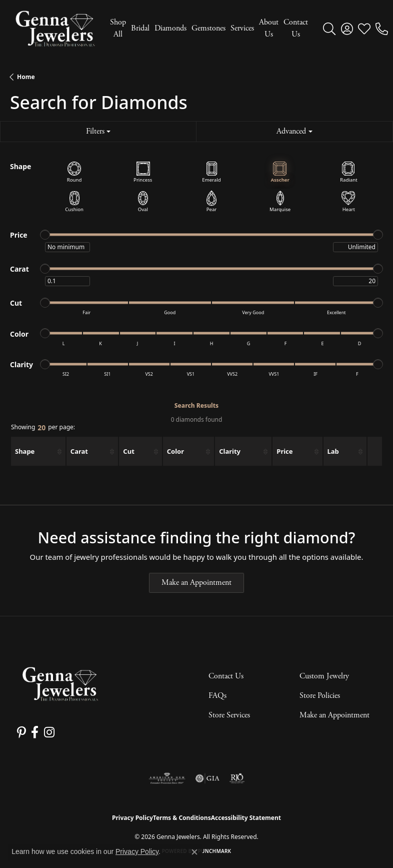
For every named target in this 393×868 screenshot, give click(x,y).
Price (284, 451)
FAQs (217, 696)
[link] (382, 29)
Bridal (140, 28)
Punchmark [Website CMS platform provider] (215, 851)
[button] (329, 29)
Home (26, 77)
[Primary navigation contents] (206, 29)
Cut (128, 451)
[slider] (45, 235)
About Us (269, 28)
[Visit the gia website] (207, 778)
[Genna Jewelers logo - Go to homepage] (55, 29)
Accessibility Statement (246, 818)
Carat (79, 451)
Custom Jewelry (324, 676)
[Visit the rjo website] (237, 778)
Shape (25, 451)
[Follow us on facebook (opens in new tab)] (35, 732)
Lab (333, 451)
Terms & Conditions (182, 818)
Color (175, 451)
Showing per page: (43, 428)
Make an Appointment (196, 583)
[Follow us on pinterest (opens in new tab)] (21, 732)
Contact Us (296, 28)
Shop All (118, 28)
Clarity (230, 451)
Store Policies (320, 696)
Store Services (229, 715)
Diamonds (170, 28)
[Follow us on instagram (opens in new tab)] (49, 732)
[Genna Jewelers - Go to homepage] (60, 684)
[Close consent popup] (194, 852)
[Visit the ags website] (167, 778)
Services (242, 28)
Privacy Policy (132, 818)
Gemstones (208, 28)
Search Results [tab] (196, 405)
